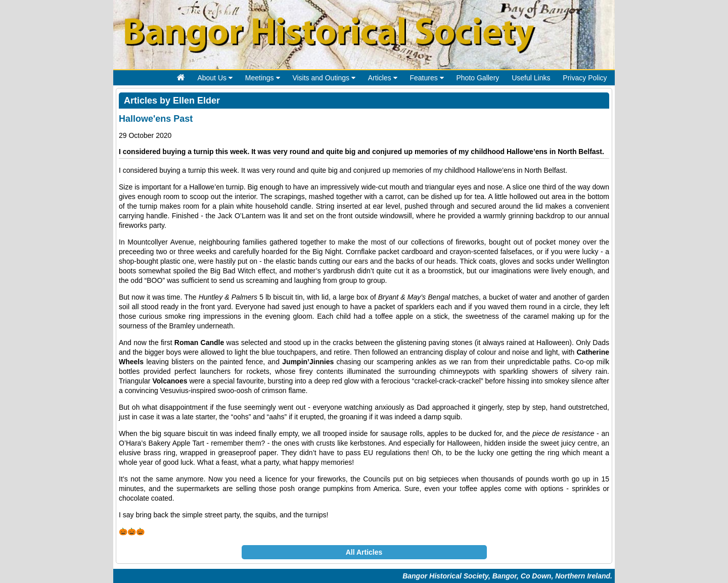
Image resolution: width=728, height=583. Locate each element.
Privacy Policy (585, 78)
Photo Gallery (477, 78)
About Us (215, 78)
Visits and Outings (324, 78)
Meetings (263, 78)
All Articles (364, 552)
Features (426, 78)
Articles (383, 78)
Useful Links (531, 78)
